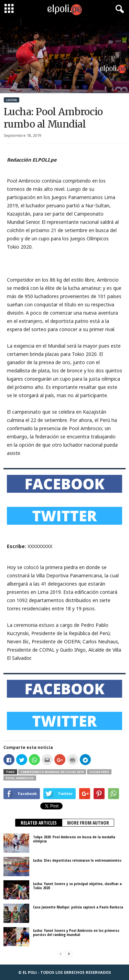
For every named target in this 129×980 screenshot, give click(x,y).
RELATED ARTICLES (39, 823)
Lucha (12, 100)
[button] (118, 9)
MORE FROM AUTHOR (88, 823)
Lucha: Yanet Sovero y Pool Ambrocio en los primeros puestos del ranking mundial (76, 932)
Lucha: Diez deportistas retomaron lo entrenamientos (77, 860)
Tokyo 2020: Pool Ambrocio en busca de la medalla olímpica (74, 839)
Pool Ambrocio (20, 778)
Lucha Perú (99, 772)
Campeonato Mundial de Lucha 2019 (52, 772)
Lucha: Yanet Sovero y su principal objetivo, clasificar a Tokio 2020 (77, 886)
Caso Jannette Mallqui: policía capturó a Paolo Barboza (78, 907)
